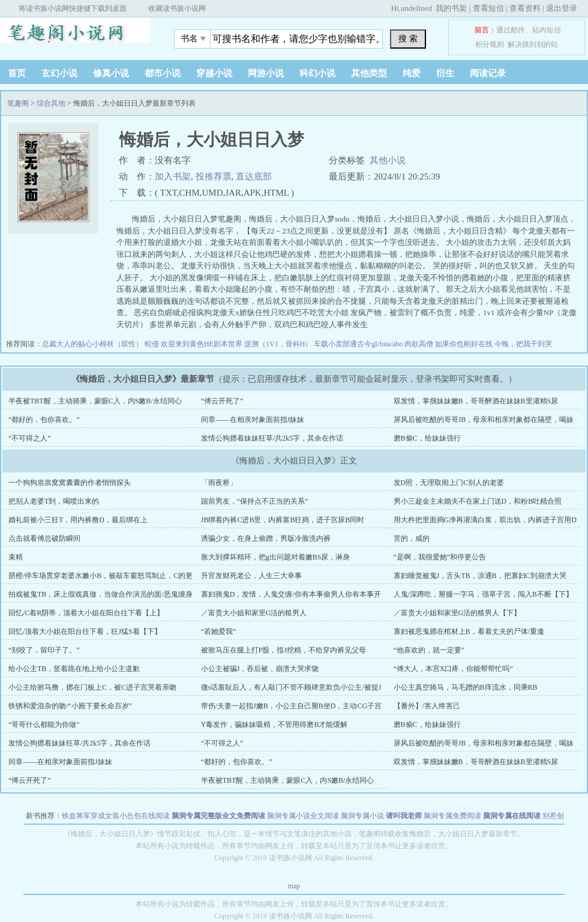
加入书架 (173, 176)
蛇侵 (153, 344)
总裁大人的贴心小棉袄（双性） (93, 344)
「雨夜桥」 (219, 483)
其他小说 (388, 160)
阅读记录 (488, 73)
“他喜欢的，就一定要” (429, 650)
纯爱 (412, 73)
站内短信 (547, 30)
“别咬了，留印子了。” (44, 650)
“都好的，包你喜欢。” (44, 420)
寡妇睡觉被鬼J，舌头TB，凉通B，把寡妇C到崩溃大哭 (480, 576)
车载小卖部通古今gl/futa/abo (359, 344)
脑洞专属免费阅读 (452, 816)
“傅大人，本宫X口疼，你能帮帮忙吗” (453, 669)
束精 (16, 557)
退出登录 (562, 8)
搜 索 (408, 38)
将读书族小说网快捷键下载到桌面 (73, 8)
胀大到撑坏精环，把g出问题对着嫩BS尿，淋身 (276, 557)
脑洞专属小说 (362, 816)
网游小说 (266, 73)
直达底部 (254, 176)
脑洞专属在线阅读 (512, 816)
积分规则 (490, 44)
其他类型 (369, 73)
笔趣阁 (75, 35)
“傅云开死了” (222, 401)
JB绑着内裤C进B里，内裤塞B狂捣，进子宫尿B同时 (283, 520)
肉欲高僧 (420, 344)
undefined (416, 8)
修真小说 (111, 73)
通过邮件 (511, 30)
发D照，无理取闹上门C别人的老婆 (449, 483)
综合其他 (51, 103)
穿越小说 (214, 73)
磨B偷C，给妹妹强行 (427, 438)
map (294, 886)
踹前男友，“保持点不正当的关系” (255, 501)
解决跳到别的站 (533, 44)
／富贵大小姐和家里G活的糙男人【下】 (457, 613)
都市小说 (163, 73)
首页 (17, 73)
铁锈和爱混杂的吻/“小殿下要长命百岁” (70, 706)
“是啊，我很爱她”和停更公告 (440, 557)
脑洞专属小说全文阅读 (303, 816)
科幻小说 (317, 73)
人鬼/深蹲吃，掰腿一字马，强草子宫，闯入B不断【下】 (483, 594)
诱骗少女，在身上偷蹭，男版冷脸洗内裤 (266, 538)
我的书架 (451, 8)
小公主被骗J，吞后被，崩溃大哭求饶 (260, 669)
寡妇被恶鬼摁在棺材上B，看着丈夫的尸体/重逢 (469, 631)
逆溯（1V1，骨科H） (279, 344)
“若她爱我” (219, 631)
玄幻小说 (59, 73)
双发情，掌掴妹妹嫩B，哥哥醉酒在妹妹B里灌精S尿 (476, 401)
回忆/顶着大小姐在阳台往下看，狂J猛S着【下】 (85, 631)
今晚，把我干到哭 (523, 344)
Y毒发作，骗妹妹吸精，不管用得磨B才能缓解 (274, 725)
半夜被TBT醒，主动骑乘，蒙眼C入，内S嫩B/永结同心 (95, 401)
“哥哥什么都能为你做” (44, 725)
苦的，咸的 (412, 538)
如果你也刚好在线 (465, 344)
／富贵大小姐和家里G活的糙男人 (254, 613)
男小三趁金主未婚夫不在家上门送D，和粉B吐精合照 (478, 501)
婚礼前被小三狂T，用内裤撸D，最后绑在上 (78, 520)
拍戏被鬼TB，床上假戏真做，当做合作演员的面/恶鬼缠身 (100, 594)
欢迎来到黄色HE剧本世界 (202, 344)
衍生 (445, 73)
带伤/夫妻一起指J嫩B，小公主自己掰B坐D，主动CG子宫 (291, 706)
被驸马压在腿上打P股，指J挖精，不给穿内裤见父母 (283, 650)
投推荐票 (214, 176)
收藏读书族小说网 (177, 8)
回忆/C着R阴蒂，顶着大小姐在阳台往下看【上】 (86, 613)
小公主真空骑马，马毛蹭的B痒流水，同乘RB (466, 687)
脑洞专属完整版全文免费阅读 (218, 816)
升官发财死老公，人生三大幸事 (251, 576)
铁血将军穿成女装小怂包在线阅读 (116, 816)
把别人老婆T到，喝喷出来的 (54, 501)
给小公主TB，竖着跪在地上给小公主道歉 (74, 669)
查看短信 (488, 8)
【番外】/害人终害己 (427, 706)
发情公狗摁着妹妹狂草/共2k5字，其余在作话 (272, 438)
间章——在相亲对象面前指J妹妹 (253, 420)
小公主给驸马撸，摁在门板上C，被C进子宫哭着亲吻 (92, 687)
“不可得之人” (30, 438)
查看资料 (525, 8)
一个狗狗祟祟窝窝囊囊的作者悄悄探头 (70, 483)
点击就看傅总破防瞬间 (44, 538)
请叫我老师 (404, 816)
